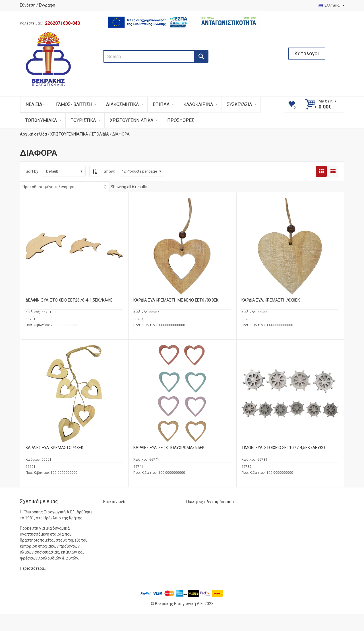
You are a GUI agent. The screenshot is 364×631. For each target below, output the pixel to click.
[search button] (201, 56)
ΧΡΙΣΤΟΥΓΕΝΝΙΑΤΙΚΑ (132, 120)
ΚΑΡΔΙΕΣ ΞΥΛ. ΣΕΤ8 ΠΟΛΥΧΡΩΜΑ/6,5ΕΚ (169, 448)
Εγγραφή (47, 5)
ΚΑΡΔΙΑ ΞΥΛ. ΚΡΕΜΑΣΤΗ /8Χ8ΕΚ (271, 300)
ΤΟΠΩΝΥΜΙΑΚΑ (41, 120)
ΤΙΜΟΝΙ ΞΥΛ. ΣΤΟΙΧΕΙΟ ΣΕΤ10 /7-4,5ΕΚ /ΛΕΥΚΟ (283, 448)
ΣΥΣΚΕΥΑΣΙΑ (239, 104)
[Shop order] (65, 187)
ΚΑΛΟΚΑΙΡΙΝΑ (198, 104)
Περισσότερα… (33, 568)
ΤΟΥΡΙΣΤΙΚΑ (83, 120)
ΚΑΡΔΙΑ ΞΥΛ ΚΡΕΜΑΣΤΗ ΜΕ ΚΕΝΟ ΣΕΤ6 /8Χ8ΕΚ (176, 300)
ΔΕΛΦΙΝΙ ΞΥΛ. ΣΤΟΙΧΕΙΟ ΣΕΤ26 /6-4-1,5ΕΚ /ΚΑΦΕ (69, 300)
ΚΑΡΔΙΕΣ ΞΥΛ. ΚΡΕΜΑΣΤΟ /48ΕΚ (54, 448)
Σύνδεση (28, 5)
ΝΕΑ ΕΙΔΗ (36, 104)
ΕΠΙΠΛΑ (161, 104)
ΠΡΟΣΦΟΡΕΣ (181, 120)
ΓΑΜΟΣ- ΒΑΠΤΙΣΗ (74, 104)
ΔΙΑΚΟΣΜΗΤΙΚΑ (122, 104)
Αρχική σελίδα (33, 134)
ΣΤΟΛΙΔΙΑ (100, 134)
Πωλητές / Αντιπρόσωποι (210, 502)
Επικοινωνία (115, 502)
